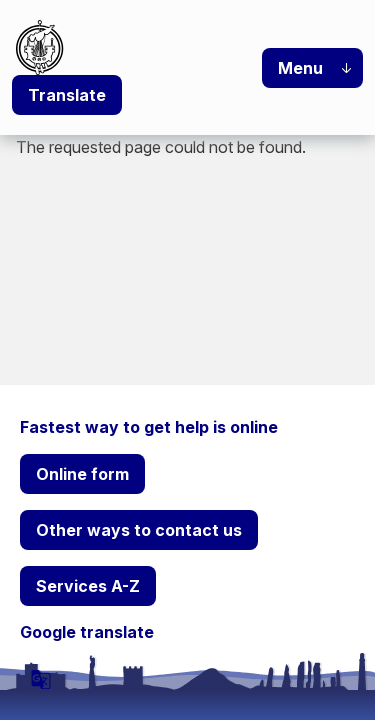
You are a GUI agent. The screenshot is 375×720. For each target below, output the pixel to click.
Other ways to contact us (139, 530)
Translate (67, 95)
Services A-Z (88, 586)
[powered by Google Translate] (41, 679)
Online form (82, 474)
